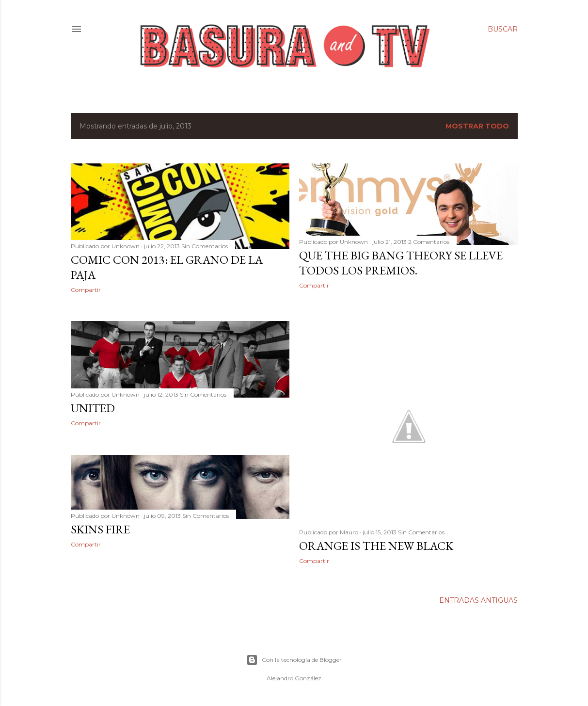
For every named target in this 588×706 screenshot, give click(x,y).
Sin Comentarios (205, 246)
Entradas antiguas (478, 600)
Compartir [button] (86, 290)
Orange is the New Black (376, 546)
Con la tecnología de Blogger (294, 660)
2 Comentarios (429, 242)
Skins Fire (100, 529)
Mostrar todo (477, 126)
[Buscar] (503, 29)
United (93, 408)
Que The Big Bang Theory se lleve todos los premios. (401, 263)
